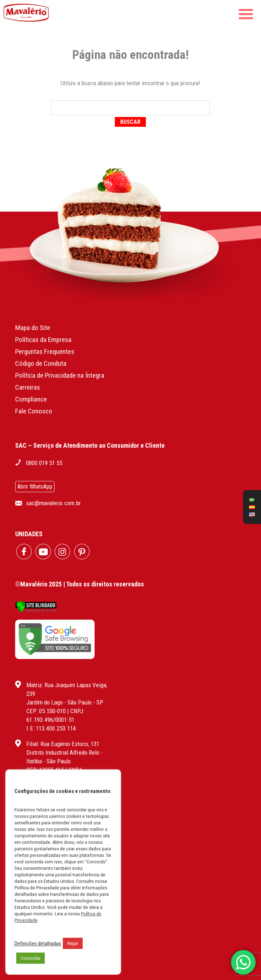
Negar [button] (73, 943)
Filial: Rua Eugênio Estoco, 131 (63, 744)
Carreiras (28, 387)
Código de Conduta (41, 363)
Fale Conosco (34, 411)
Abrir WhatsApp (35, 487)
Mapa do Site (33, 328)
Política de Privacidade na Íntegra (60, 375)
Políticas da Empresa (43, 340)
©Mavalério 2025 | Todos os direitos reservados (80, 584)
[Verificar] (36, 610)
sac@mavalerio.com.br (53, 503)
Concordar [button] (31, 958)
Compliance (31, 399)
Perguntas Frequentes (45, 352)
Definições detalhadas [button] (38, 944)
